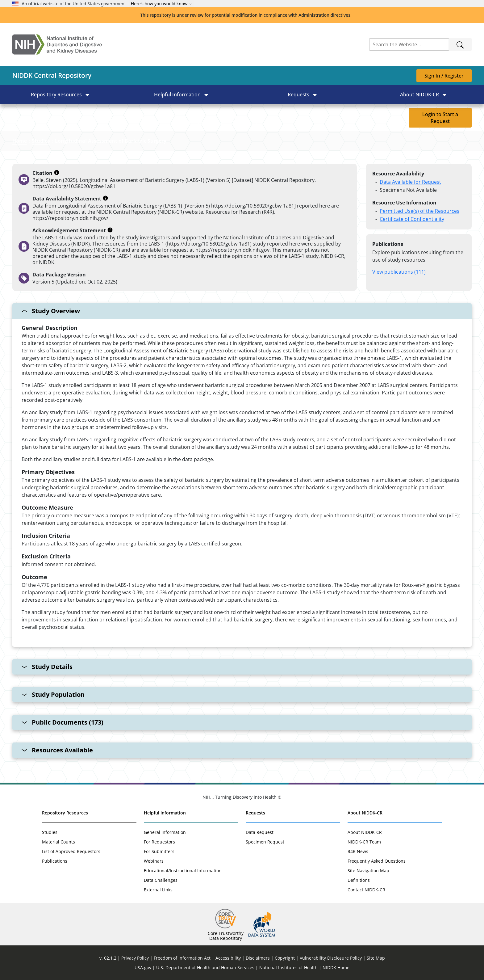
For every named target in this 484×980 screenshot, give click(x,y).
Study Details (47, 667)
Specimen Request (265, 842)
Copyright (285, 958)
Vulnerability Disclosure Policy (331, 958)
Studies (41, 141)
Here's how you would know (161, 4)
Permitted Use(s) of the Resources (419, 211)
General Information (165, 832)
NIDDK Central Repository (52, 75)
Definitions (359, 880)
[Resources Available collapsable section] (242, 750)
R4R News (358, 851)
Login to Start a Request (440, 118)
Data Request (260, 832)
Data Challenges (161, 880)
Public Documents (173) (63, 722)
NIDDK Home (336, 967)
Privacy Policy (135, 958)
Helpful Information (165, 813)
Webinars (154, 861)
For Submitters (159, 851)
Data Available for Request (410, 182)
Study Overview (51, 311)
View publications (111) (399, 272)
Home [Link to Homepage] (20, 141)
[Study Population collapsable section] (242, 695)
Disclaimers (258, 958)
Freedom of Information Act (182, 958)
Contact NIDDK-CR (366, 890)
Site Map (376, 958)
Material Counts (58, 842)
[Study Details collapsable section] (242, 667)
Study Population (53, 694)
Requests (255, 813)
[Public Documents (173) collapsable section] (242, 722)
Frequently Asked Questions (377, 861)
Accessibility (228, 958)
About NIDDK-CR (365, 813)
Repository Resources (65, 813)
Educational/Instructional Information (183, 871)
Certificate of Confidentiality (412, 219)
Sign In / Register (444, 76)
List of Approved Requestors (71, 851)
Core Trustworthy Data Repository (226, 936)
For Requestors (159, 842)
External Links (158, 890)
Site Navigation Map (368, 871)
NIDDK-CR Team (364, 842)
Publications (55, 861)
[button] (60, 95)
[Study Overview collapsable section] (242, 475)
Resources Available (57, 750)
